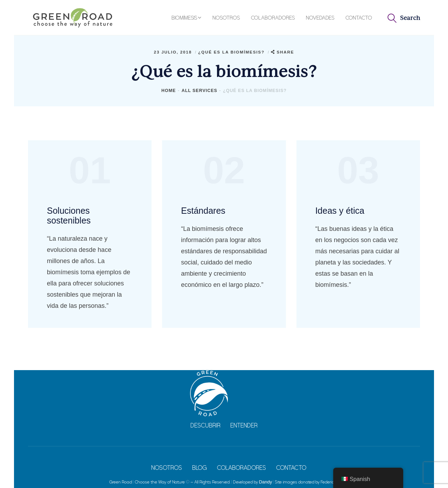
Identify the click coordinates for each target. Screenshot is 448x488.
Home (169, 91)
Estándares (203, 211)
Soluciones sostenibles (69, 215)
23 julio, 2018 (174, 52)
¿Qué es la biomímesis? (231, 52)
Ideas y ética (340, 211)
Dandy (266, 482)
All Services (199, 91)
